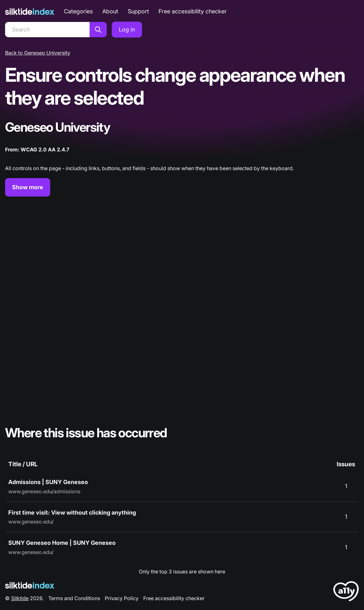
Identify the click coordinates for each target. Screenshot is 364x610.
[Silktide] (30, 12)
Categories (78, 11)
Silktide (20, 598)
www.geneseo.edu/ (31, 522)
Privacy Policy (122, 598)
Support (138, 11)
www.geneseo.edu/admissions (44, 491)
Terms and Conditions (74, 598)
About (110, 11)
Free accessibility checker (193, 11)
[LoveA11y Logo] (346, 592)
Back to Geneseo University (38, 53)
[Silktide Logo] (30, 585)
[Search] (47, 30)
